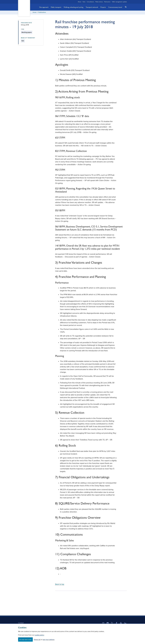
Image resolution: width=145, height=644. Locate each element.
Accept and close (25, 639)
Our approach (44, 7)
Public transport (56, 7)
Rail (23, 41)
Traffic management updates (119, 2)
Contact (21, 623)
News (84, 2)
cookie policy (39, 635)
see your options (49, 639)
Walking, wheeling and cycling (73, 7)
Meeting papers (27, 33)
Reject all (37, 639)
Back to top (60, 585)
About (80, 2)
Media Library (99, 2)
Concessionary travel (115, 7)
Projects (103, 7)
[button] (125, 7)
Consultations (90, 2)
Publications (107, 2)
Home (34, 13)
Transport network (92, 7)
